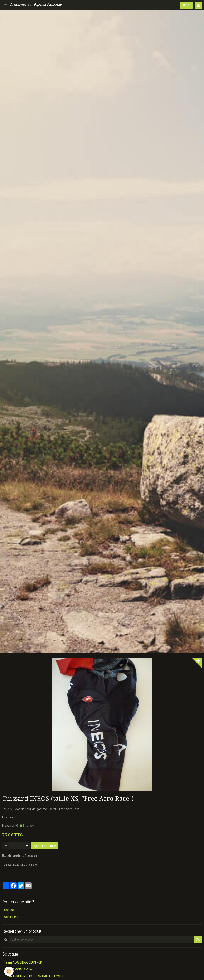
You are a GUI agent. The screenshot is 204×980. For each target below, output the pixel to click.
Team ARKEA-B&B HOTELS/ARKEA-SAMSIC (33, 976)
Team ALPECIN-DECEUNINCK (23, 962)
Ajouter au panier (45, 846)
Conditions (11, 917)
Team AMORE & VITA (18, 969)
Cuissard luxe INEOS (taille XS (21, 865)
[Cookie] (9, 971)
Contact (9, 910)
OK (198, 940)
